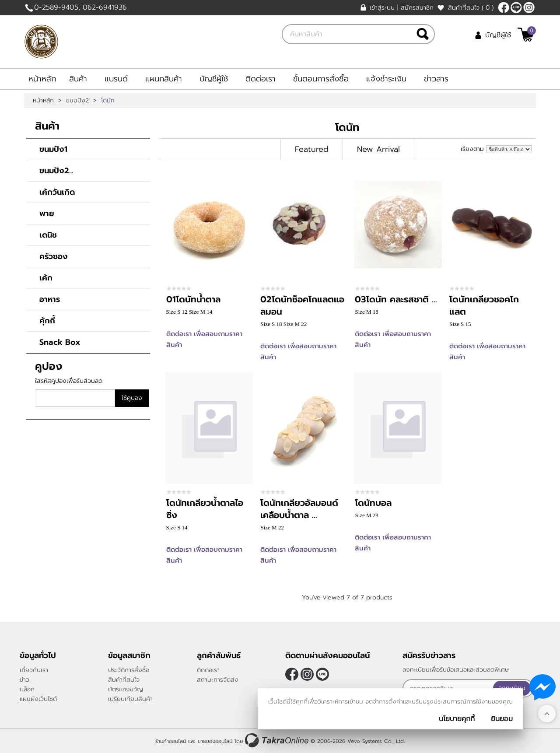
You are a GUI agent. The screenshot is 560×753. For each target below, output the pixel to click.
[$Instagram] (529, 7)
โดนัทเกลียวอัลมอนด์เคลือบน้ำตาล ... (299, 509)
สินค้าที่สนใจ (471, 8)
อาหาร (50, 299)
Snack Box (60, 342)
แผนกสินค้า (164, 79)
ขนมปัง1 (53, 149)
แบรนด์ (116, 79)
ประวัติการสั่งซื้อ (129, 670)
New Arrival (378, 149)
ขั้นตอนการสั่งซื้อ (321, 79)
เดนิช (48, 235)
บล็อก (27, 689)
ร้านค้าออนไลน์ (171, 741)
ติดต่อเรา (261, 79)
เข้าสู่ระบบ (382, 8)
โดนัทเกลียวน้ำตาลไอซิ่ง (205, 509)
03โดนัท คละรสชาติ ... (396, 299)
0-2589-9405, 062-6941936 (80, 7)
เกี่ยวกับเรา (34, 670)
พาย (47, 214)
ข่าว (24, 680)
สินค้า (78, 79)
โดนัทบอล (373, 503)
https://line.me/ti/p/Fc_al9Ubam (516, 7)
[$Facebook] (504, 7)
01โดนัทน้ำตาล (193, 299)
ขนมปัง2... (56, 171)
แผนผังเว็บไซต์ (38, 699)
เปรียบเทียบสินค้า (130, 699)
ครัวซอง (54, 256)
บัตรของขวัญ (126, 689)
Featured (312, 149)
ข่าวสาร (436, 79)
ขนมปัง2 (77, 101)
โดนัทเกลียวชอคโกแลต (484, 305)
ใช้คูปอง (132, 398)
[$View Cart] (526, 35)
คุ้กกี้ (47, 321)
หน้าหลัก (42, 79)
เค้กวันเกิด (57, 192)
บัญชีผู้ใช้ (498, 35)
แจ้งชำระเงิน (386, 79)
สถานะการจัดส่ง (218, 680)
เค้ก (46, 278)
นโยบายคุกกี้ (457, 719)
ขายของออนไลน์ (215, 741)
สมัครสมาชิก (417, 8)
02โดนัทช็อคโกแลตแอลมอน (302, 305)
